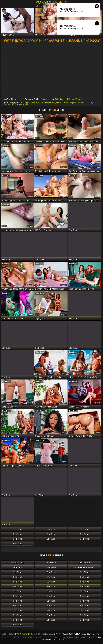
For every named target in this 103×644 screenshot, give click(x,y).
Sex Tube (17, 529)
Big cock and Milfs (78, 102)
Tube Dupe (60, 99)
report (30, 138)
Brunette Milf (10, 104)
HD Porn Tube (18, 563)
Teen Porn (51, 563)
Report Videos (75, 99)
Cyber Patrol (95, 637)
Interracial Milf (49, 102)
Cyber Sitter (58, 640)
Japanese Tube (84, 563)
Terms (56, 634)
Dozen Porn (18, 567)
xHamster (6, 116)
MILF (90, 102)
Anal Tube (51, 567)
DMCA (78, 634)
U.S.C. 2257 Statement (91, 634)
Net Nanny (46, 640)
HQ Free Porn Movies (85, 567)
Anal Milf (24, 102)
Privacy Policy (67, 634)
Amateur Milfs (23, 104)
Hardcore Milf (62, 102)
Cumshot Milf (35, 102)
